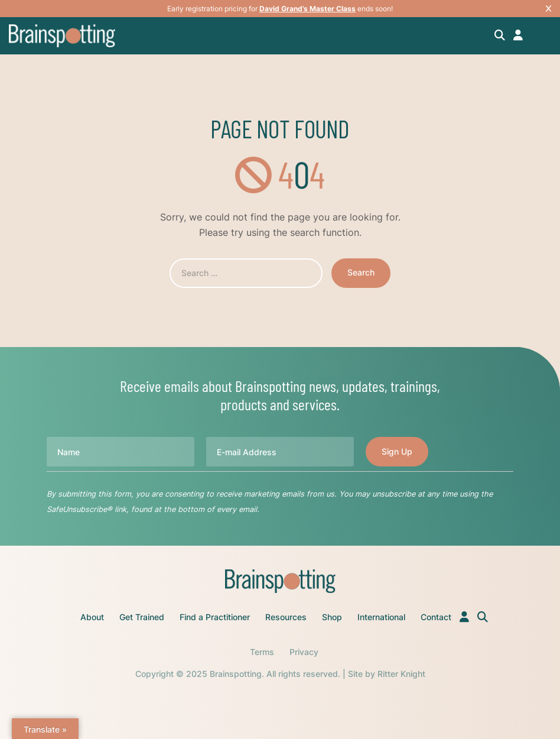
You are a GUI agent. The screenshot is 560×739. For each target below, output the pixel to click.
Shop (332, 617)
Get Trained (142, 617)
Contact (436, 617)
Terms (262, 652)
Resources (286, 617)
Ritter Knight (401, 674)
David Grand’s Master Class (307, 9)
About (92, 617)
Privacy (304, 652)
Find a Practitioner (215, 617)
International (381, 617)
